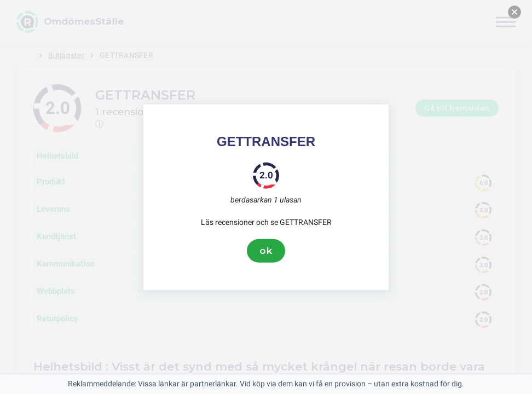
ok (266, 251)
